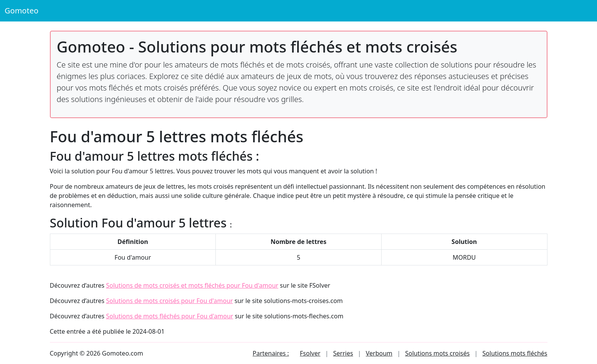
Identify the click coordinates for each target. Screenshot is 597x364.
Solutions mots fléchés (515, 353)
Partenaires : (271, 353)
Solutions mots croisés (437, 353)
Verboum (379, 353)
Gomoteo (21, 11)
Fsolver (310, 353)
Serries (343, 353)
